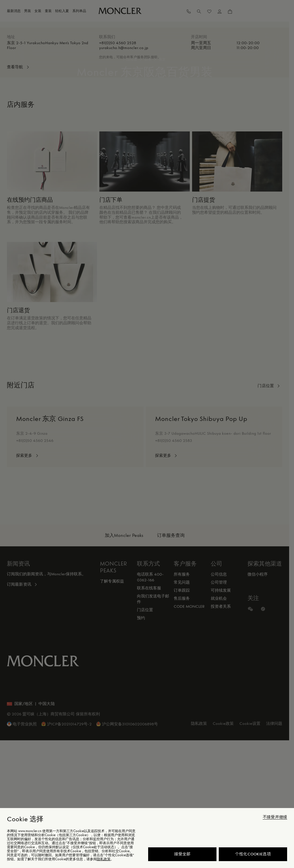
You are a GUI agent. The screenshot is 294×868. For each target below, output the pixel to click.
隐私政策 (104, 859)
